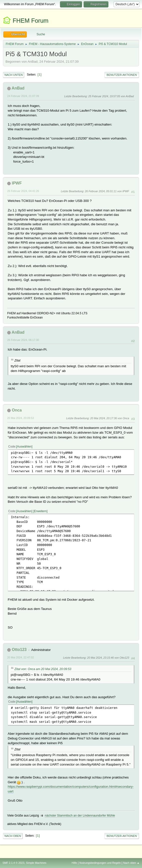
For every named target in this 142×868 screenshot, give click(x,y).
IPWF (17, 183)
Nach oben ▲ (131, 863)
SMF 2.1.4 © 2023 (13, 863)
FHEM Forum (31, 21)
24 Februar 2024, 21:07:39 (23, 96)
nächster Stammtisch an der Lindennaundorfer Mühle (80, 816)
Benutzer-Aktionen (122, 75)
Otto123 (19, 650)
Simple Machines (36, 863)
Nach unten (14, 75)
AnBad (18, 88)
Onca (17, 410)
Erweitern (40, 511)
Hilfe (74, 863)
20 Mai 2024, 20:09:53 (21, 418)
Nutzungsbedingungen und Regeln (100, 863)
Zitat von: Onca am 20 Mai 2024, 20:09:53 (43, 669)
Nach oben (13, 836)
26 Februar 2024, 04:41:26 (23, 191)
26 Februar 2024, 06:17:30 (23, 340)
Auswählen (24, 447)
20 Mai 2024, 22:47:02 (21, 657)
